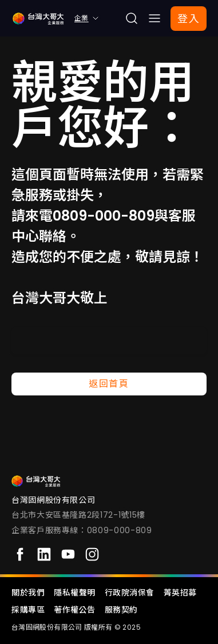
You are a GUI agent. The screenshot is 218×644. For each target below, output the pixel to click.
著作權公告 (75, 610)
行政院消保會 (130, 593)
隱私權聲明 (75, 593)
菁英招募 (180, 593)
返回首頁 (109, 384)
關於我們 (28, 593)
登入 (189, 19)
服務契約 (121, 610)
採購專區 (28, 610)
